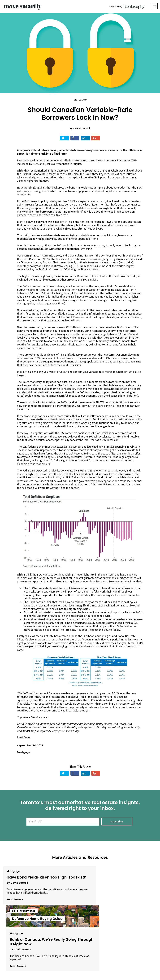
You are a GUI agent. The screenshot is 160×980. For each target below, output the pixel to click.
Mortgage (80, 100)
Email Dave (24, 737)
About (41, 962)
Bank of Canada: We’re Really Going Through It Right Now (128, 880)
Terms (69, 962)
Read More (14, 906)
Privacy (81, 962)
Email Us (55, 962)
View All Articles (80, 928)
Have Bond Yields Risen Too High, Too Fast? (25, 878)
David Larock (82, 128)
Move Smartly (132, 727)
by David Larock (16, 886)
